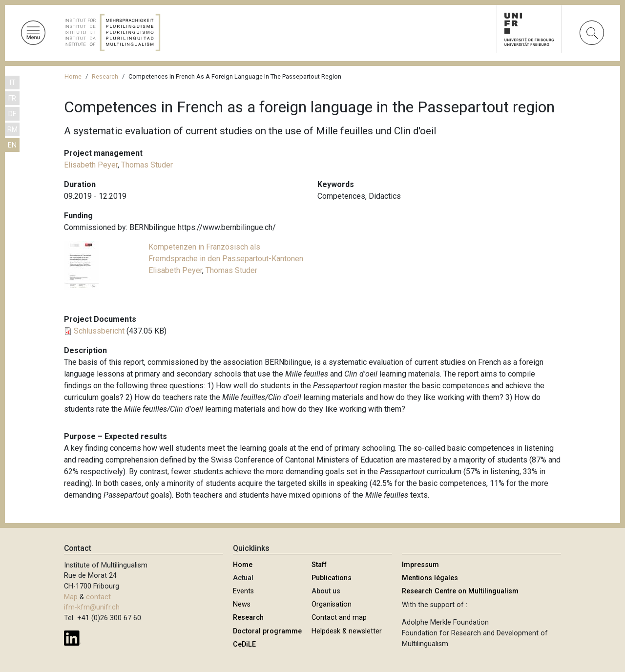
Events (243, 591)
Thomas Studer (147, 165)
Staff (319, 565)
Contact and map (339, 618)
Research (105, 76)
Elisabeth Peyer (91, 165)
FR (12, 98)
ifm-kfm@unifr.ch (92, 607)
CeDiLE (244, 644)
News (242, 604)
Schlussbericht (99, 331)
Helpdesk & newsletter (347, 631)
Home (73, 76)
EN (12, 145)
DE (12, 114)
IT (12, 83)
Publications (332, 578)
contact (98, 597)
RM (12, 130)
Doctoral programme (267, 631)
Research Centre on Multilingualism (460, 591)
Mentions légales (430, 578)
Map (71, 597)
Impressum (420, 565)
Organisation (332, 604)
